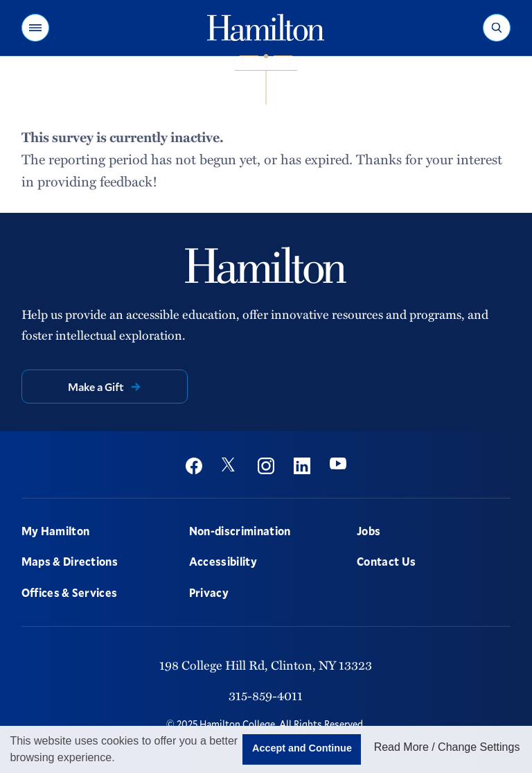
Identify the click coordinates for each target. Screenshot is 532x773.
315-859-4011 (266, 695)
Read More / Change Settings (447, 747)
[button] (35, 28)
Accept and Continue (302, 748)
